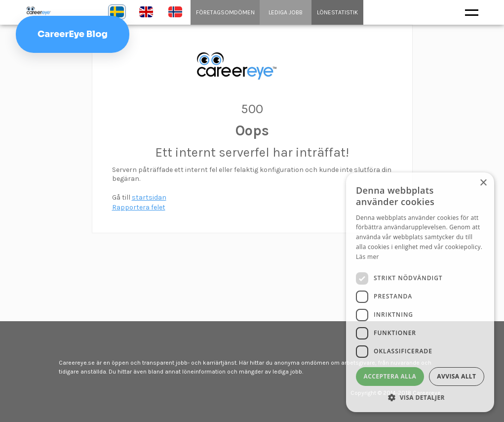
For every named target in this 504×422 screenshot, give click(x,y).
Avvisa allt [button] (456, 376)
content (252, 66)
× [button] (483, 183)
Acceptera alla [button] (390, 376)
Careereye (59, 11)
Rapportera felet (139, 207)
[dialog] (420, 292)
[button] (420, 397)
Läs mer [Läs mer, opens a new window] (368, 257)
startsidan (149, 197)
